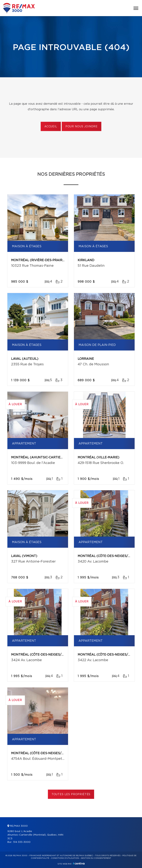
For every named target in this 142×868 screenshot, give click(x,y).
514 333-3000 (22, 842)
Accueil (51, 127)
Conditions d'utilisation (65, 858)
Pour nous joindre (82, 127)
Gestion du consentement (96, 858)
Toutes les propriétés (71, 794)
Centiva (79, 863)
